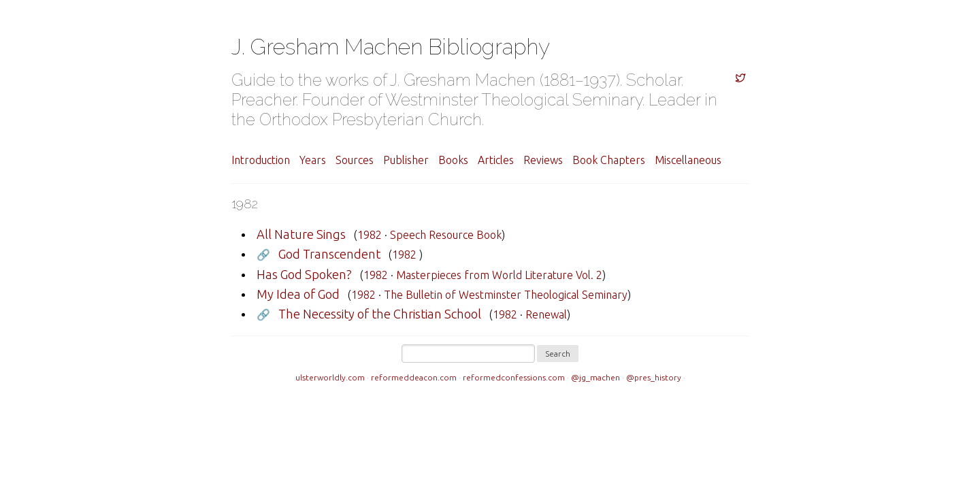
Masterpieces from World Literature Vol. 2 (499, 275)
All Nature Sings (301, 234)
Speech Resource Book (446, 235)
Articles (496, 160)
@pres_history (654, 377)
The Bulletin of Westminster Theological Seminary (506, 295)
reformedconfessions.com (514, 377)
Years (313, 160)
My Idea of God (298, 294)
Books (453, 160)
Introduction (261, 160)
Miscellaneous (688, 160)
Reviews (543, 160)
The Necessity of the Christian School (380, 314)
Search (558, 354)
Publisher (406, 160)
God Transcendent (329, 254)
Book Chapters (609, 160)
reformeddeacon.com (414, 377)
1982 (370, 235)
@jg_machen (595, 377)
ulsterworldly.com (330, 377)
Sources (355, 160)
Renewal (546, 314)
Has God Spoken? (304, 274)
